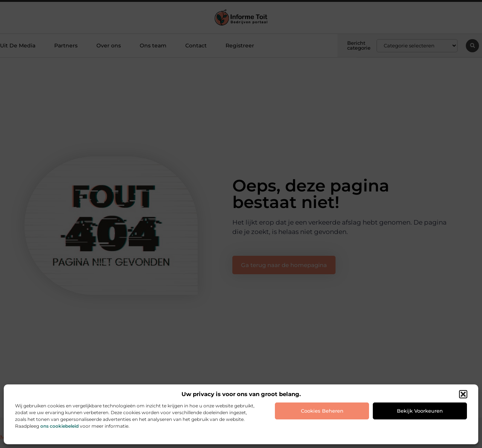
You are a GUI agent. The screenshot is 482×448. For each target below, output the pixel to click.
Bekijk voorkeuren (420, 411)
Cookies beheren (322, 411)
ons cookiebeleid (59, 426)
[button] (463, 394)
